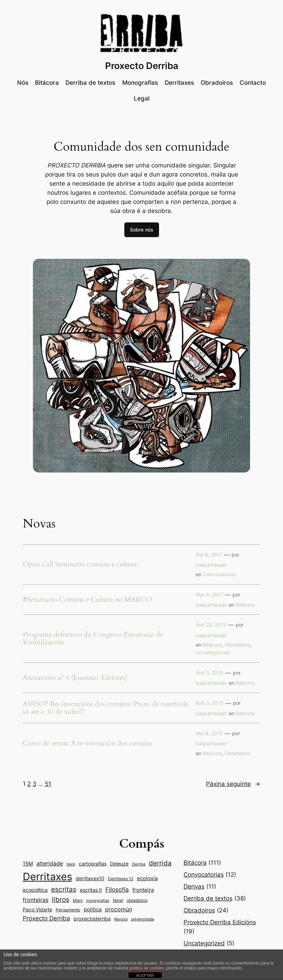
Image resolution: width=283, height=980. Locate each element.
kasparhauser (211, 565)
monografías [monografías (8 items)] (98, 900)
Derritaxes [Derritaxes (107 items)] (47, 877)
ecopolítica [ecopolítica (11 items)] (35, 890)
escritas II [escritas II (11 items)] (91, 890)
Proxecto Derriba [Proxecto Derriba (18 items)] (46, 918)
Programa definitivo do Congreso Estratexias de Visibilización (93, 639)
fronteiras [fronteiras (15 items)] (36, 900)
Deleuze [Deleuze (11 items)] (119, 864)
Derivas (194, 886)
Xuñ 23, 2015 (211, 625)
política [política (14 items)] (93, 909)
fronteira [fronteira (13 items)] (143, 890)
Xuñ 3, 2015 (210, 673)
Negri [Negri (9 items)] (118, 900)
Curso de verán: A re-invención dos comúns (88, 743)
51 (48, 784)
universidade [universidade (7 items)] (143, 919)
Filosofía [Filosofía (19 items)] (117, 889)
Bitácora (245, 605)
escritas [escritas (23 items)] (64, 889)
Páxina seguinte (233, 784)
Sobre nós (142, 230)
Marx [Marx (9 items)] (78, 900)
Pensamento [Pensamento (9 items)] (68, 910)
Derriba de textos (208, 898)
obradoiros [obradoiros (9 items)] (137, 900)
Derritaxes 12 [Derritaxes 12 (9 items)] (121, 879)
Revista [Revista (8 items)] (121, 919)
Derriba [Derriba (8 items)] (139, 864)
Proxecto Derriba (142, 66)
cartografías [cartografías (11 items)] (93, 864)
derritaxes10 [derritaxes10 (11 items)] (90, 878)
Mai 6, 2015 (209, 733)
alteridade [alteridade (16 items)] (50, 863)
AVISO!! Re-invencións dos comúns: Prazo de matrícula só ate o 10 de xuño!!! (106, 708)
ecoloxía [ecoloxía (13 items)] (147, 878)
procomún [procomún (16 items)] (119, 909)
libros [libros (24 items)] (61, 900)
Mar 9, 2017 (209, 595)
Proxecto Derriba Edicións (220, 922)
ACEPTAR (145, 975)
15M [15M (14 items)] (28, 864)
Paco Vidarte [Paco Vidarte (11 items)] (37, 910)
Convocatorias (219, 574)
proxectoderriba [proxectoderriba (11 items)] (92, 919)
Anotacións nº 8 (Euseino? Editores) (75, 678)
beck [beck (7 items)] (71, 864)
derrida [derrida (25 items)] (160, 863)
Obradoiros (237, 645)
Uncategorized (213, 652)
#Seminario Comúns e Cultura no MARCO (87, 600)
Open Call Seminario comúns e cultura (80, 564)
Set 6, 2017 (209, 555)
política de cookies (147, 968)
